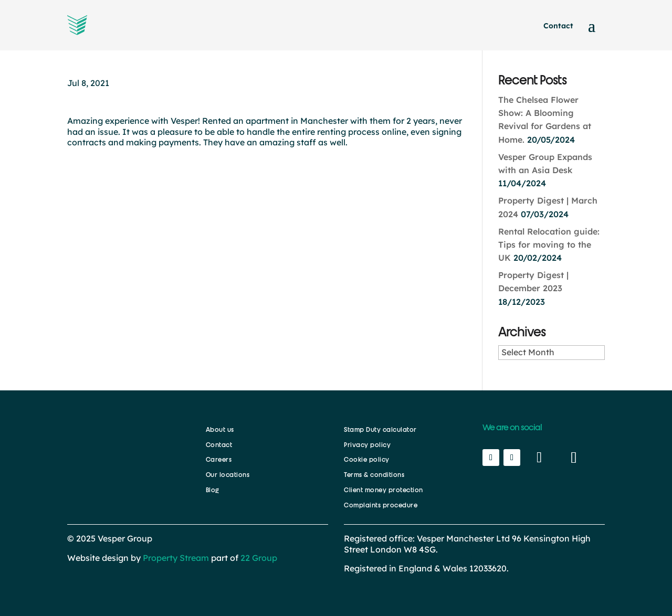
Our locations (228, 475)
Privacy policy (367, 445)
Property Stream (176, 558)
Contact (558, 26)
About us (220, 430)
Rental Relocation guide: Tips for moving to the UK (549, 245)
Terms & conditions (374, 475)
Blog (213, 490)
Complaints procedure (381, 505)
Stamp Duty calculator (380, 430)
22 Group (258, 558)
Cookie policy (367, 460)
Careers (219, 460)
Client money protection (384, 490)
